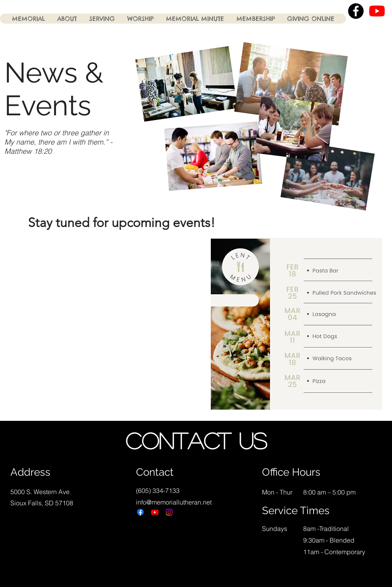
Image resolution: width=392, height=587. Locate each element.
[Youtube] (155, 512)
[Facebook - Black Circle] (356, 11)
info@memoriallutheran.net (174, 502)
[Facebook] (140, 512)
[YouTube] (377, 11)
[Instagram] (169, 512)
